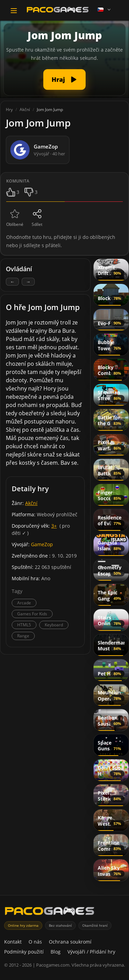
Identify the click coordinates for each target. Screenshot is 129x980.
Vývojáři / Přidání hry (91, 952)
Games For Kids (32, 614)
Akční (31, 503)
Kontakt (13, 942)
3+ (54, 526)
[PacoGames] (50, 912)
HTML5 (24, 625)
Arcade (24, 603)
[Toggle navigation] (14, 11)
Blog (56, 952)
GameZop (42, 544)
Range (23, 636)
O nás (35, 942)
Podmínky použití (24, 952)
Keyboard (54, 625)
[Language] (105, 10)
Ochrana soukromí (70, 942)
